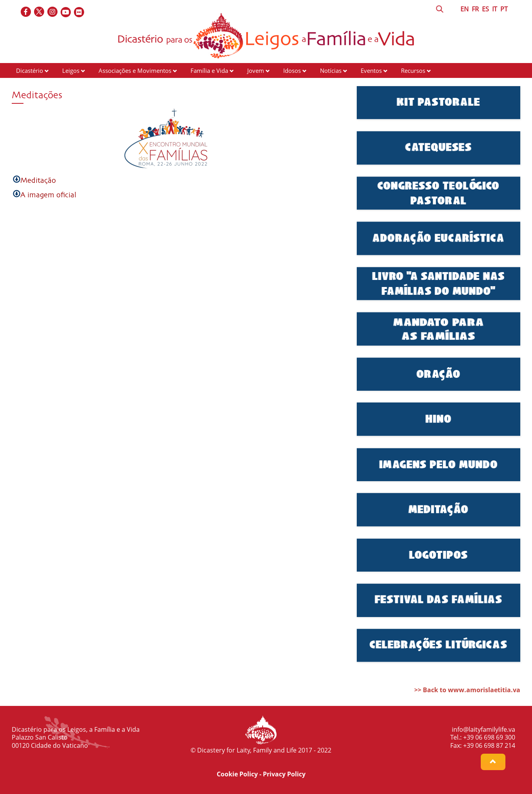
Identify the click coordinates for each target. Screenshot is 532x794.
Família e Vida (209, 70)
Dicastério (30, 70)
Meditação (38, 181)
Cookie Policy (237, 774)
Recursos (413, 70)
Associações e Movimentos (135, 70)
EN (465, 9)
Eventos (371, 70)
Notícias (331, 70)
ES (485, 9)
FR (475, 9)
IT (495, 9)
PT (504, 9)
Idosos (292, 70)
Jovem (256, 70)
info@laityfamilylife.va (483, 729)
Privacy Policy (284, 774)
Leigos (71, 70)
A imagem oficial (48, 195)
